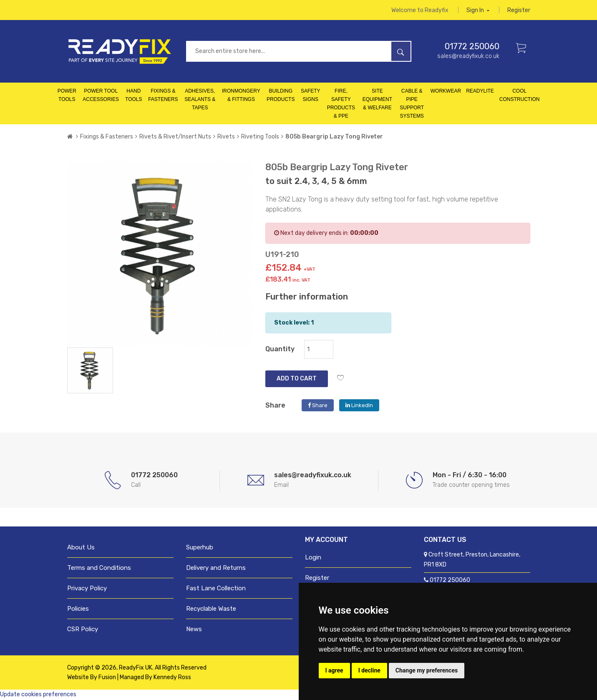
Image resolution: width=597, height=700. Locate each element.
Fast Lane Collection (216, 589)
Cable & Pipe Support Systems (412, 104)
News (194, 629)
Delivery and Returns (216, 568)
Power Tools (67, 96)
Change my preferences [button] (427, 670)
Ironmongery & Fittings (241, 96)
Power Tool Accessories (101, 96)
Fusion (107, 678)
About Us (81, 548)
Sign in (478, 10)
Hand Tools (134, 96)
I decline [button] (369, 670)
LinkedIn (359, 406)
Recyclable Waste (211, 609)
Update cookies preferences (38, 695)
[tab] (90, 370)
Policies (78, 609)
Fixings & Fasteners (163, 96)
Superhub (200, 548)
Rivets (226, 137)
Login (313, 558)
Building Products (281, 96)
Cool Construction (520, 96)
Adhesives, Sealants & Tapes (200, 100)
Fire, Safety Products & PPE (341, 104)
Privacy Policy (87, 589)
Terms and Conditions (99, 568)
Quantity (280, 349)
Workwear (446, 91)
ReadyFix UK (136, 668)
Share (318, 406)
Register (519, 10)
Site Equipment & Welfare (377, 100)
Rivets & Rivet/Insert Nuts (175, 137)
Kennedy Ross (172, 678)
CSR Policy (83, 629)
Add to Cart (297, 379)
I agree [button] (334, 670)
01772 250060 (472, 47)
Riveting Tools (260, 137)
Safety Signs (311, 96)
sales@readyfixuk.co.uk (468, 57)
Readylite (480, 91)
